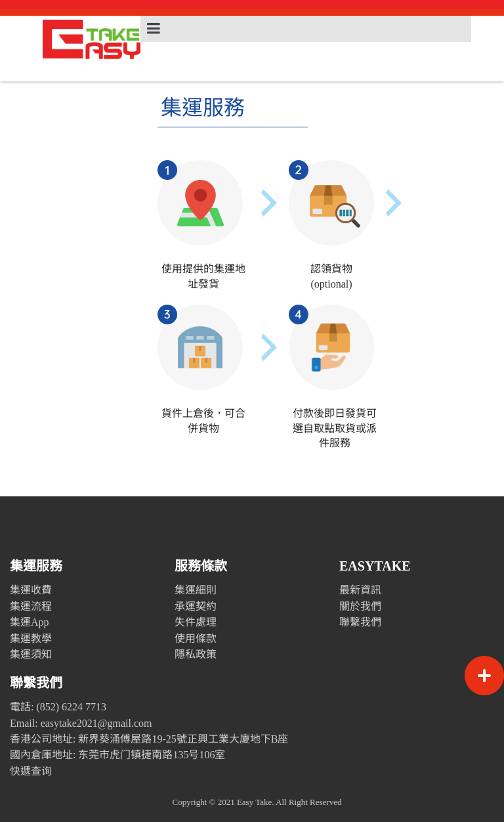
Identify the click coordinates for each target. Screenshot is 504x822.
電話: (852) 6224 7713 (58, 707)
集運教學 (31, 638)
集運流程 (31, 606)
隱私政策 (196, 654)
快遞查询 (31, 771)
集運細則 (196, 590)
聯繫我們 (360, 622)
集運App (30, 622)
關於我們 (360, 606)
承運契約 (196, 606)
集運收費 (31, 590)
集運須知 (31, 654)
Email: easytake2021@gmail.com (81, 723)
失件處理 (196, 622)
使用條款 (196, 638)
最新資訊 (360, 590)
